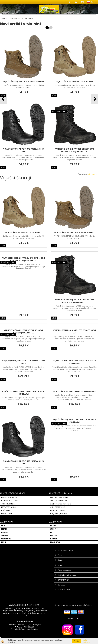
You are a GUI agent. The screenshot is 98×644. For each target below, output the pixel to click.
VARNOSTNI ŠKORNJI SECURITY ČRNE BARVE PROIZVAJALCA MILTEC (24, 331)
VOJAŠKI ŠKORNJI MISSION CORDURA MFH (74, 81)
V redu (76, 641)
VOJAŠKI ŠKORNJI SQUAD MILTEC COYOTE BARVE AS (74, 331)
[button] (95, 99)
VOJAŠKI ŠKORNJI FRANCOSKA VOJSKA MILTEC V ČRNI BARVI (74, 421)
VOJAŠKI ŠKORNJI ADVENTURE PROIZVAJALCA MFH (24, 150)
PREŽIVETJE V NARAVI (9, 507)
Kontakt (61, 560)
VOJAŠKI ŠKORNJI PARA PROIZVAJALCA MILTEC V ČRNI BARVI (75, 362)
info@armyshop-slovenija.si (61, 504)
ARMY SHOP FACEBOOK (59, 501)
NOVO (54, 95)
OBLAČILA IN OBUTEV (9, 497)
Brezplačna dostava (59, 111)
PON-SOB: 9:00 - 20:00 (59, 510)
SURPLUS (54, 529)
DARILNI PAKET (63, 580)
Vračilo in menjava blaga (67, 575)
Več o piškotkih (86, 641)
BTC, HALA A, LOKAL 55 (59, 514)
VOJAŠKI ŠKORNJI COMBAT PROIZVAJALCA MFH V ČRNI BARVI (24, 393)
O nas (60, 555)
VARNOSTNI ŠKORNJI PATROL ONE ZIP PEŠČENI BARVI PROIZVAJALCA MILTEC (24, 259)
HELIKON (54, 539)
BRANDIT (54, 526)
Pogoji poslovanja (64, 570)
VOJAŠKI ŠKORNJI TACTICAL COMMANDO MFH (24, 81)
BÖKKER (53, 536)
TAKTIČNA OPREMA (8, 504)
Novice (60, 565)
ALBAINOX (5, 536)
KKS (52, 532)
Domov (3, 18)
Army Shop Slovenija (65, 550)
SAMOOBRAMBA (7, 514)
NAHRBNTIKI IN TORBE (9, 501)
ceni (89, 174)
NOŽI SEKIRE (6, 510)
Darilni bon (62, 585)
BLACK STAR (55, 542)
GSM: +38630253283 (58, 507)
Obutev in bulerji (14, 18)
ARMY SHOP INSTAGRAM (59, 497)
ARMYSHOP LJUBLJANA (60, 493)
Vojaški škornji (27, 18)
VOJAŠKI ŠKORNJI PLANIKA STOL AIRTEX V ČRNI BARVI (24, 362)
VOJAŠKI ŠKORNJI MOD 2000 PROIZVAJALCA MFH (74, 391)
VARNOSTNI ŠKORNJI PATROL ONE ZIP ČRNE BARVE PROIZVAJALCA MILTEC (74, 150)
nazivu (95, 174)
